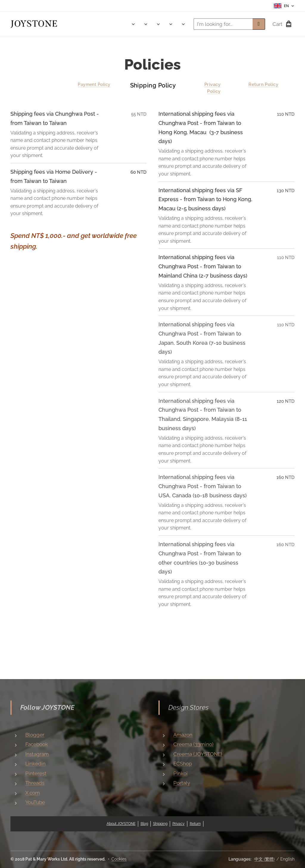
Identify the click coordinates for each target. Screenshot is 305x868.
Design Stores (188, 707)
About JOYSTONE (121, 824)
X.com (33, 793)
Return (195, 824)
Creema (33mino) (193, 744)
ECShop (183, 764)
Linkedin (35, 764)
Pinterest (36, 773)
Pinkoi (180, 773)
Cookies (119, 859)
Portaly (182, 783)
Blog (144, 824)
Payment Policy (94, 84)
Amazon (183, 735)
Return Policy (264, 84)
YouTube (35, 802)
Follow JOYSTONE (47, 707)
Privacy (179, 824)
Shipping (160, 824)
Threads (35, 783)
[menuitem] (84, 24)
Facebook (37, 744)
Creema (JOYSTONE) (198, 754)
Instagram (37, 754)
